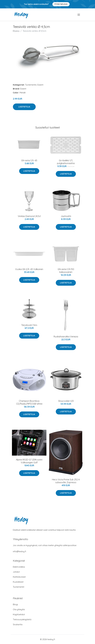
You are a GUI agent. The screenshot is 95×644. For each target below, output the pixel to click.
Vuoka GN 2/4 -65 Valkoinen (29, 269)
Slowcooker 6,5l (66, 401)
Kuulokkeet (18, 582)
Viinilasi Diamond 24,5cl (29, 216)
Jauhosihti (66, 216)
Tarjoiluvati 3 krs (29, 325)
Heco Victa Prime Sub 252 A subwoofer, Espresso (66, 481)
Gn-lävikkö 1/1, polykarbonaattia (66, 162)
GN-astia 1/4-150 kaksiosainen (66, 271)
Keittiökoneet (19, 577)
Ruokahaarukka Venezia (66, 337)
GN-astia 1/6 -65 (29, 160)
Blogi (15, 604)
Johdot (16, 572)
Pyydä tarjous (61, 4)
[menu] (79, 15)
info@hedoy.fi (19, 551)
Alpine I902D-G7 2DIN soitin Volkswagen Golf (29, 461)
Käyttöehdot (19, 614)
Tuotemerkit (31, 85)
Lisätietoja (24, 107)
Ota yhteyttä (19, 609)
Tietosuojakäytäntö (22, 619)
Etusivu (16, 31)
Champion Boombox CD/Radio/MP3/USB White (29, 402)
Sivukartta (18, 624)
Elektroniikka (19, 567)
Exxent (40, 85)
